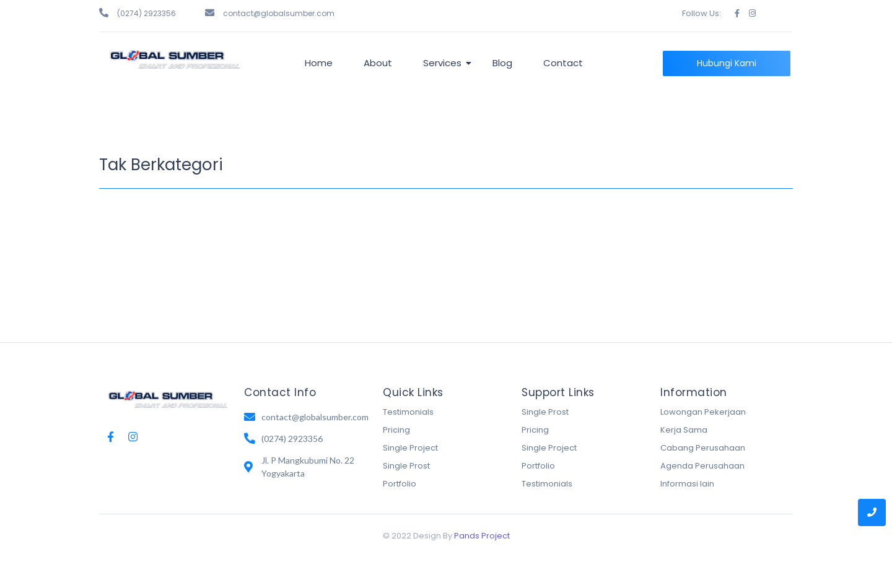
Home (319, 63)
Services (444, 63)
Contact (563, 63)
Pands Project (482, 536)
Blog (502, 63)
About (378, 63)
